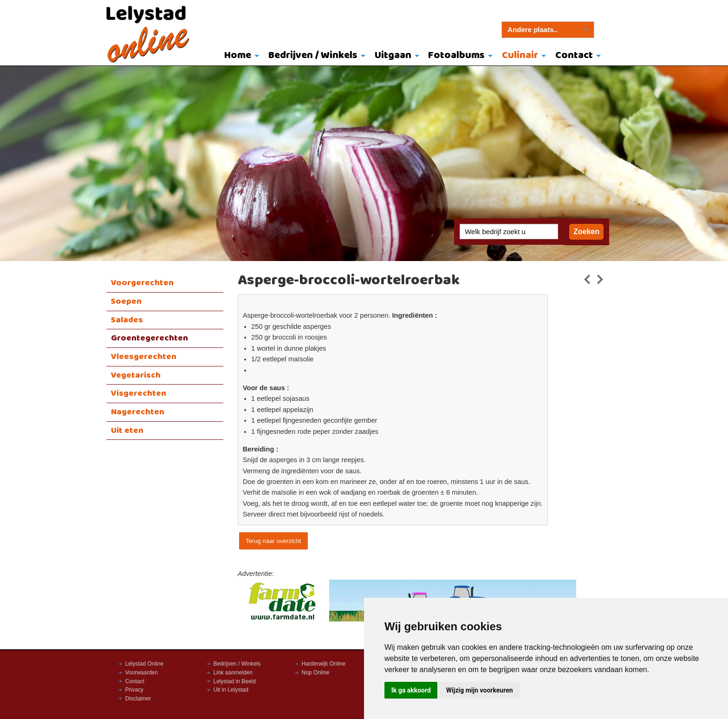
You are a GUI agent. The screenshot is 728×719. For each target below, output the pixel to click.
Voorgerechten (142, 283)
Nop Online (316, 673)
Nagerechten (138, 412)
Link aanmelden (233, 673)
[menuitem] (240, 56)
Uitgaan (393, 56)
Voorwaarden (142, 673)
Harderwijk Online (324, 664)
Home (238, 56)
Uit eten (127, 431)
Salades (127, 320)
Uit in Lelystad (231, 690)
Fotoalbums (456, 56)
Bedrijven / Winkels (313, 56)
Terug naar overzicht (273, 541)
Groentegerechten (149, 338)
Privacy (134, 690)
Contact (574, 56)
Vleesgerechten (144, 357)
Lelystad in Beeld (235, 681)
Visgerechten (139, 393)
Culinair (520, 56)
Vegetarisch (136, 375)
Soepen (126, 301)
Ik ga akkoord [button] (411, 690)
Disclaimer (138, 699)
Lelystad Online (145, 664)
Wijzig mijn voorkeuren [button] (480, 690)
